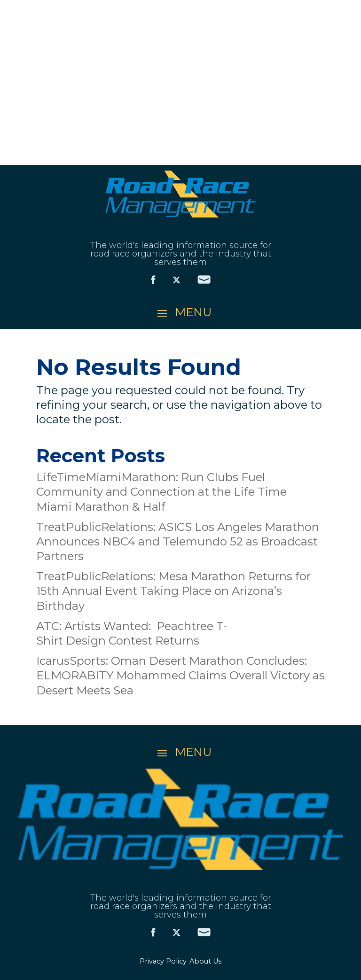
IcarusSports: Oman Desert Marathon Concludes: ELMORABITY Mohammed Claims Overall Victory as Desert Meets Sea (180, 675)
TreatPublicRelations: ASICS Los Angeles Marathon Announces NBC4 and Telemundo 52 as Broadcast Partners (178, 541)
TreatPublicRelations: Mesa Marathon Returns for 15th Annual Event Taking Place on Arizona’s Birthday (173, 591)
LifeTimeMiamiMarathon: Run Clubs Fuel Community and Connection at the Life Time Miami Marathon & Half (161, 492)
